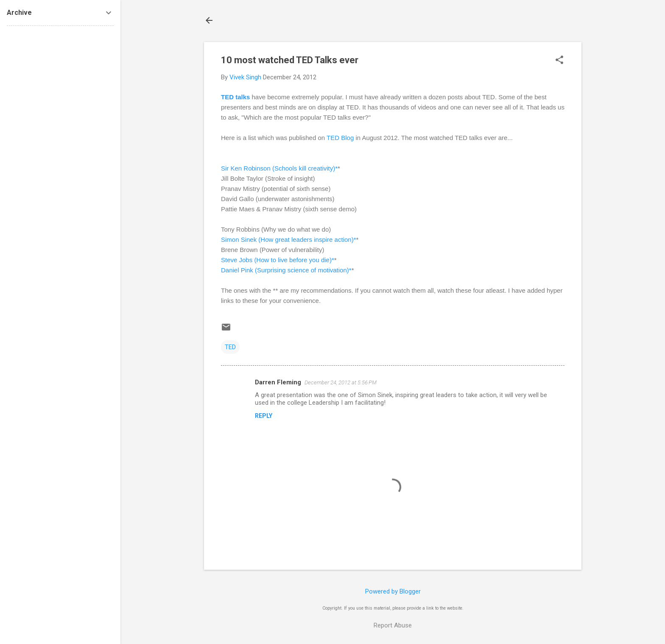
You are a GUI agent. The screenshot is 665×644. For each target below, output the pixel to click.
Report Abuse (393, 625)
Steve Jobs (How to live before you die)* (278, 260)
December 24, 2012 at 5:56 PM (341, 382)
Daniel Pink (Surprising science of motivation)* (286, 270)
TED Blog (340, 138)
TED (230, 347)
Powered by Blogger (393, 591)
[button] (559, 61)
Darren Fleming (278, 382)
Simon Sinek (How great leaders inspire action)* (288, 239)
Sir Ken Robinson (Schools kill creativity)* (279, 168)
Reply (264, 416)
